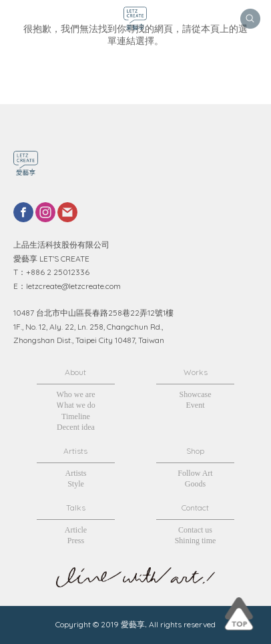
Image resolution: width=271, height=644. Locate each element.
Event (196, 405)
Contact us (195, 530)
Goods (195, 484)
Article (76, 530)
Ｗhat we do (76, 405)
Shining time (196, 541)
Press (76, 541)
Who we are (75, 394)
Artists (75, 473)
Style (76, 484)
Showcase (196, 394)
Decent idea (76, 427)
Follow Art (195, 473)
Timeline (76, 416)
